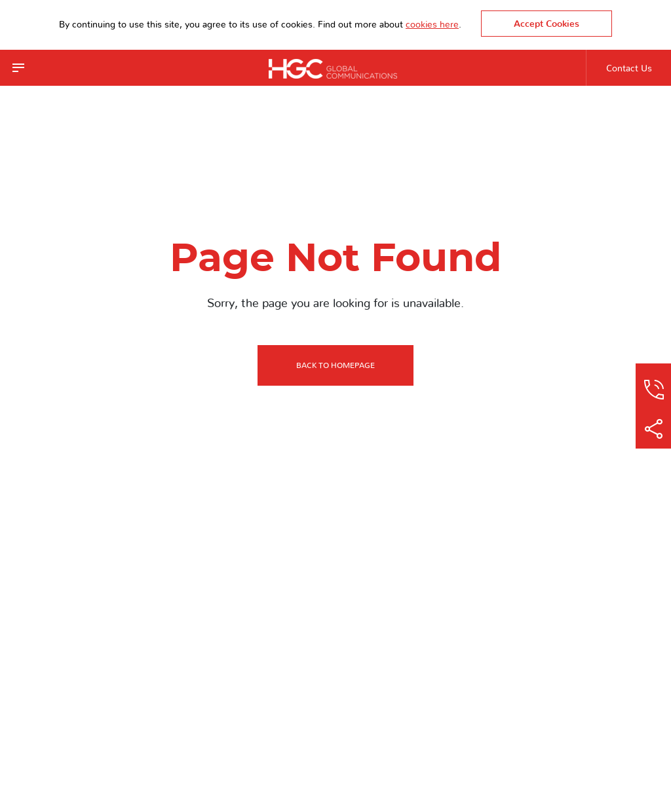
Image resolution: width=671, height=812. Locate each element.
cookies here (432, 25)
